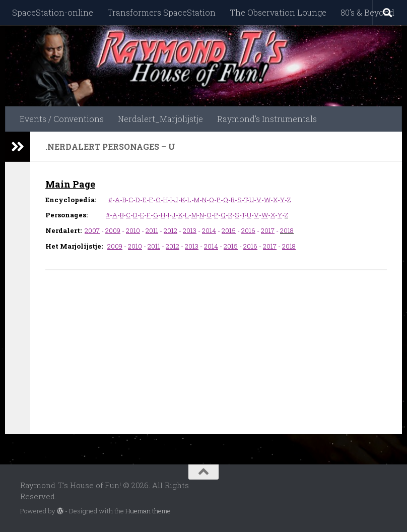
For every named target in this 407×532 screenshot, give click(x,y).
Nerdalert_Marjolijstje (160, 119)
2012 (171, 230)
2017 (268, 230)
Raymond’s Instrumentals (267, 119)
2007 (92, 230)
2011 (152, 230)
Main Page (70, 184)
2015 (229, 230)
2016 (248, 230)
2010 (133, 230)
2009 (113, 230)
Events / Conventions (62, 119)
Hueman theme (148, 511)
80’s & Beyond (367, 12)
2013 (190, 230)
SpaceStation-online (53, 12)
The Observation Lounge (278, 12)
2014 (209, 230)
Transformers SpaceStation (161, 12)
